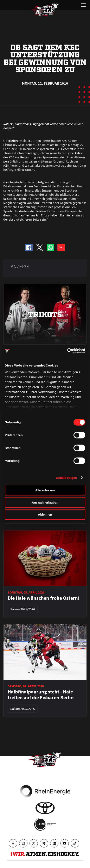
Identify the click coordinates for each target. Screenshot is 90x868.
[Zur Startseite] (45, 10)
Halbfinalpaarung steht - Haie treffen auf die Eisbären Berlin (41, 695)
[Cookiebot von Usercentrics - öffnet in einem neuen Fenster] (67, 351)
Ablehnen (45, 514)
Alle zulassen (45, 490)
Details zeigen (66, 478)
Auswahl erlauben (45, 502)
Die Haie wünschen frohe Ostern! (44, 598)
